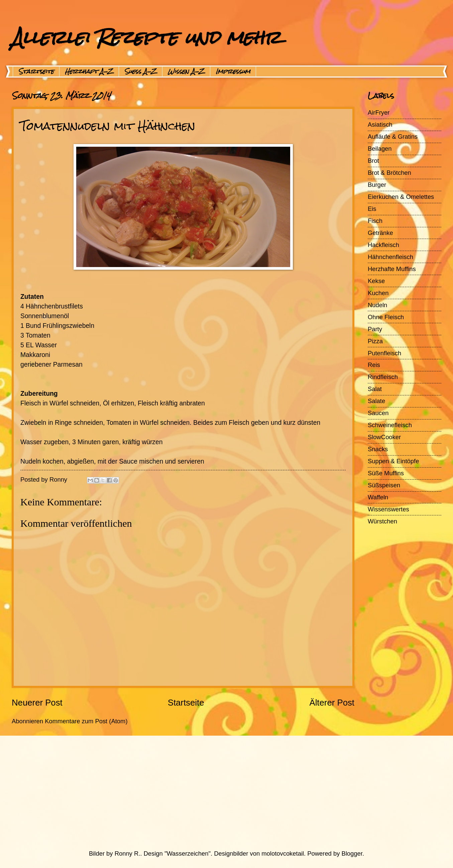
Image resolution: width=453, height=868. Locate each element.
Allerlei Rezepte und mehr (146, 37)
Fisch (375, 221)
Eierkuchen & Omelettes (401, 197)
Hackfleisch (383, 245)
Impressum (233, 72)
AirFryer (379, 112)
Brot (373, 161)
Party (375, 329)
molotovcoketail (283, 853)
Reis (374, 365)
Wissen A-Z (186, 72)
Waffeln (378, 497)
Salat (375, 389)
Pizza (375, 341)
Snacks (378, 449)
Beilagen (380, 149)
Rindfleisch (383, 377)
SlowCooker (384, 437)
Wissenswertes (388, 509)
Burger (377, 185)
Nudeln (377, 305)
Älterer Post (332, 703)
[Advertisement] (211, 792)
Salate (376, 401)
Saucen (378, 413)
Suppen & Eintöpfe (393, 461)
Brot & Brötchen (389, 173)
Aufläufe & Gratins (393, 137)
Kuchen (378, 293)
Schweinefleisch (390, 425)
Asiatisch (380, 125)
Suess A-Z (141, 72)
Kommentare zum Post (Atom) (86, 721)
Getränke (380, 233)
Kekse (376, 281)
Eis (372, 209)
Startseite (36, 72)
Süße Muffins (386, 473)
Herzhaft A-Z (89, 72)
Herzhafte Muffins (392, 269)
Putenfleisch (384, 353)
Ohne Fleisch (386, 317)
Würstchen (382, 521)
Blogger (352, 853)
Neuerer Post (37, 703)
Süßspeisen (384, 485)
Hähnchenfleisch (390, 257)
